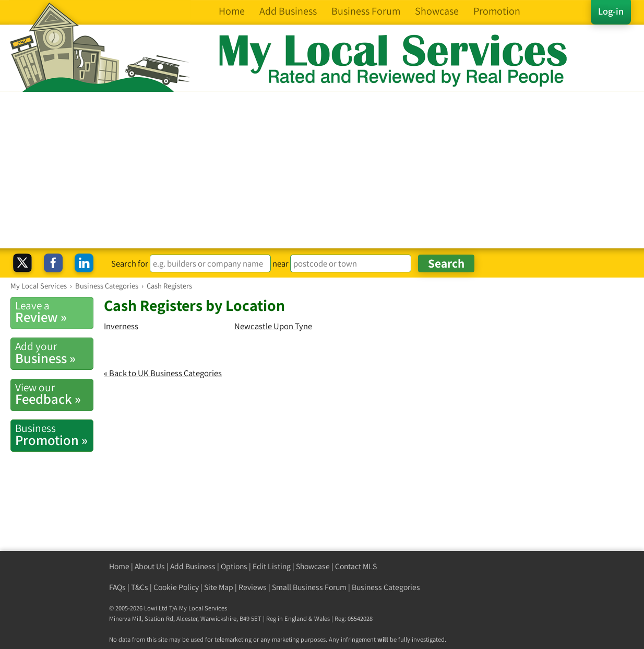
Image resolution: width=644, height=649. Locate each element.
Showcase (313, 566)
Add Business (193, 566)
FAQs (117, 587)
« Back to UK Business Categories (163, 373)
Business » (54, 353)
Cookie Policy (176, 587)
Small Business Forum (309, 587)
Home (119, 566)
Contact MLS (356, 566)
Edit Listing (272, 566)
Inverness (121, 326)
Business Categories (386, 587)
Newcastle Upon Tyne (273, 326)
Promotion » (54, 435)
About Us (150, 566)
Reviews (253, 587)
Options (234, 566)
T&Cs (140, 587)
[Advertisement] (322, 170)
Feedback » (54, 394)
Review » (54, 312)
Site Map (219, 587)
